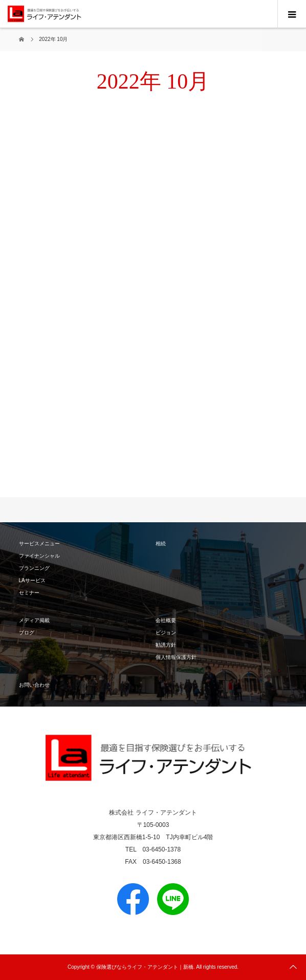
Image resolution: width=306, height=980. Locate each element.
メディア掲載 (34, 620)
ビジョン (166, 633)
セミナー (29, 593)
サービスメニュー (39, 544)
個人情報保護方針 (176, 657)
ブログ (27, 633)
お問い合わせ (34, 685)
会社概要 (166, 620)
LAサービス (32, 580)
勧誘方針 (166, 645)
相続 (161, 544)
